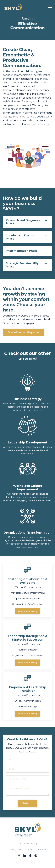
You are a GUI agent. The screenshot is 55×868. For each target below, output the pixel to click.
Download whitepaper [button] (24, 332)
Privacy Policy (16, 850)
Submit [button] (27, 803)
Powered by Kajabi (28, 860)
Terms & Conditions (36, 850)
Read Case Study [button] (27, 611)
